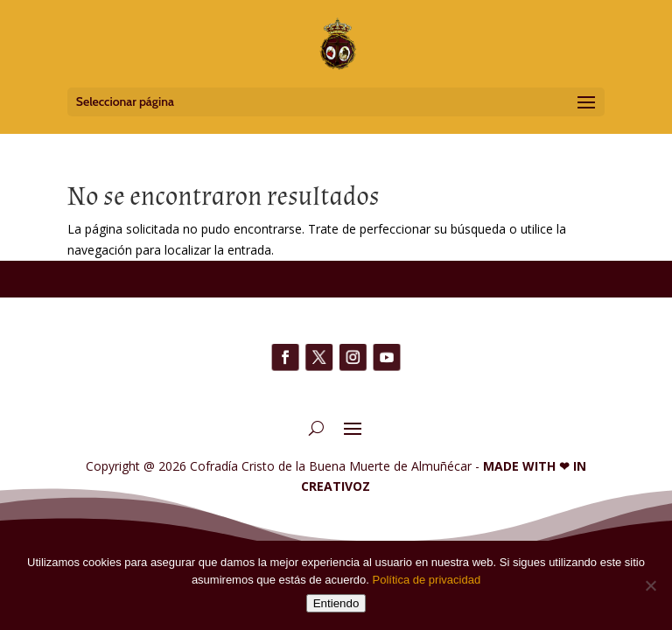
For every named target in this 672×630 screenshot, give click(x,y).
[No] (650, 585)
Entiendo (336, 603)
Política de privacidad (427, 580)
